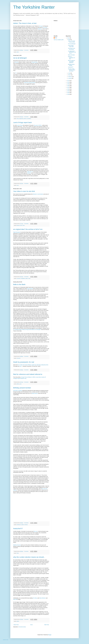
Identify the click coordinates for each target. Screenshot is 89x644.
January (70, 78)
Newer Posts (16, 625)
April (69, 73)
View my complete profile (59, 40)
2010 (68, 82)
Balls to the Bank (19, 284)
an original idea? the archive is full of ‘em (28, 229)
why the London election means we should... (29, 557)
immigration (23, 278)
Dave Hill (15, 599)
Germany (26, 525)
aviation (23, 525)
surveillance (29, 119)
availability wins (41, 584)
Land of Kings (20, 125)
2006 (68, 89)
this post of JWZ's (38, 125)
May (69, 40)
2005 (68, 91)
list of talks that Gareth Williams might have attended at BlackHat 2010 (33, 365)
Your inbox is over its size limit (24, 191)
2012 (68, 38)
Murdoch (18, 225)
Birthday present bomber (22, 388)
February (70, 77)
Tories (24, 225)
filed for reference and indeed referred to (28, 374)
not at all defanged (20, 58)
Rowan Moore (35, 393)
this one (35, 531)
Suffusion (40, 29)
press (21, 225)
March (70, 75)
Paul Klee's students (18, 391)
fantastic (29, 173)
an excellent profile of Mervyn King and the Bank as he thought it (27, 330)
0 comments (26, 50)
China (18, 119)
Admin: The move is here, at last (25, 23)
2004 (68, 93)
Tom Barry (35, 598)
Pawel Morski (30, 289)
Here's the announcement (30, 83)
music (18, 185)
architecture (19, 525)
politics (27, 278)
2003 (68, 94)
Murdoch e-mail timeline (38, 194)
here (21, 366)
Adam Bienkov (42, 598)
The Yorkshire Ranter (34, 7)
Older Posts (47, 625)
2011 (68, 81)
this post (17, 62)
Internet (25, 119)
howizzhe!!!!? (18, 529)
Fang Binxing (34, 62)
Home (31, 625)
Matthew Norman (17, 545)
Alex (56, 38)
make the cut (30, 172)
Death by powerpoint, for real (24, 362)
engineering (21, 119)
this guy (41, 26)
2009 (68, 84)
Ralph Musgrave (17, 232)
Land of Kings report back (22, 122)
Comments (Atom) (22, 627)
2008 (68, 86)
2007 (68, 87)
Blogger (50, 635)
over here (45, 27)
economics (19, 278)
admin (18, 52)
